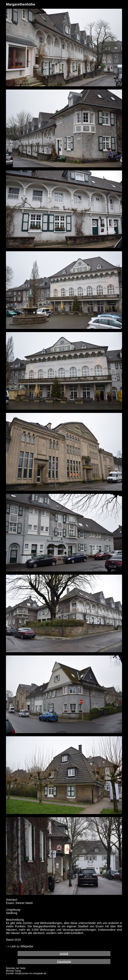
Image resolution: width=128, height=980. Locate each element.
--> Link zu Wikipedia (19, 946)
